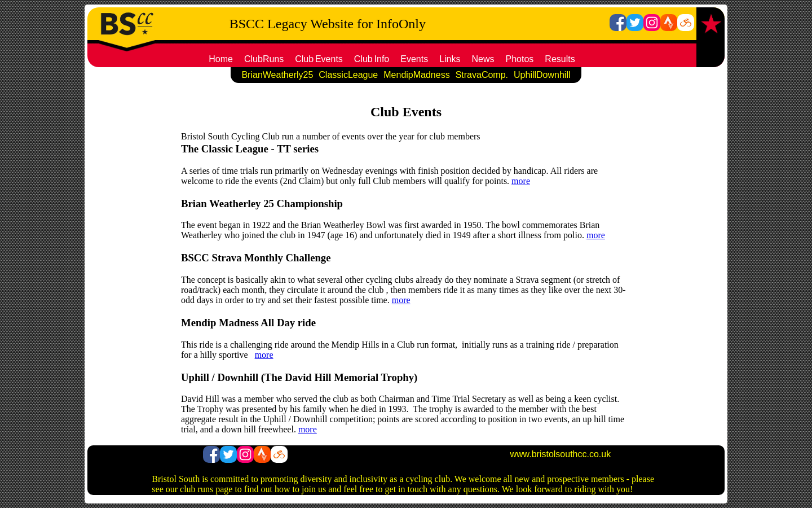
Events (414, 59)
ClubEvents (319, 59)
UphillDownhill (542, 75)
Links (450, 59)
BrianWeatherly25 (277, 75)
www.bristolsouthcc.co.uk (560, 454)
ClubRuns (264, 59)
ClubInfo (372, 59)
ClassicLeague (348, 75)
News (483, 59)
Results (560, 59)
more (521, 181)
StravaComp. (482, 75)
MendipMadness (416, 75)
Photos (520, 59)
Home (221, 59)
